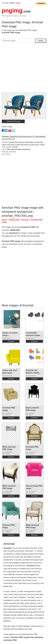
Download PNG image (13, 121)
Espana (18, 3)
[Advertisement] (24, 69)
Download (11, 341)
